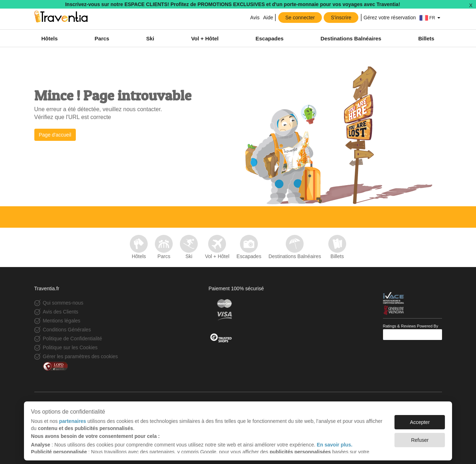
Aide (268, 18)
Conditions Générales (67, 330)
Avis (255, 18)
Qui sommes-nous (63, 303)
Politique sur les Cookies (70, 347)
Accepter (420, 419)
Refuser (420, 436)
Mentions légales (62, 321)
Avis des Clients (61, 312)
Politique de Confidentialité (73, 339)
